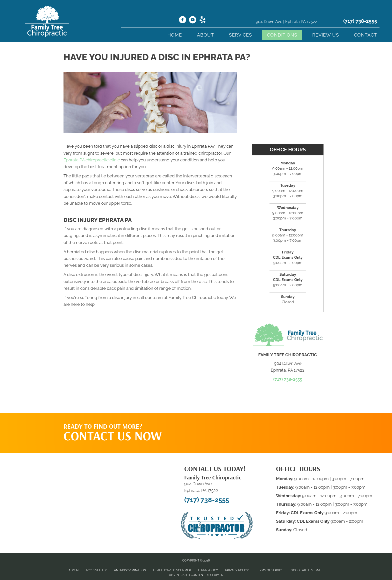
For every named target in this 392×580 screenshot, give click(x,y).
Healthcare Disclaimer (172, 570)
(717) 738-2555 (360, 21)
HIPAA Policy (208, 570)
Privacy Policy (237, 570)
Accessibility (96, 570)
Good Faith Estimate (307, 570)
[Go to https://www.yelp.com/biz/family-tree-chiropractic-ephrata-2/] (202, 21)
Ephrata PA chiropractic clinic (92, 160)
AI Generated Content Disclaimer (196, 575)
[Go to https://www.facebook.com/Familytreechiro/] (182, 21)
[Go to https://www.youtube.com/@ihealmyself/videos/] (192, 21)
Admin (73, 570)
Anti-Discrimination (130, 570)
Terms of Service (270, 570)
